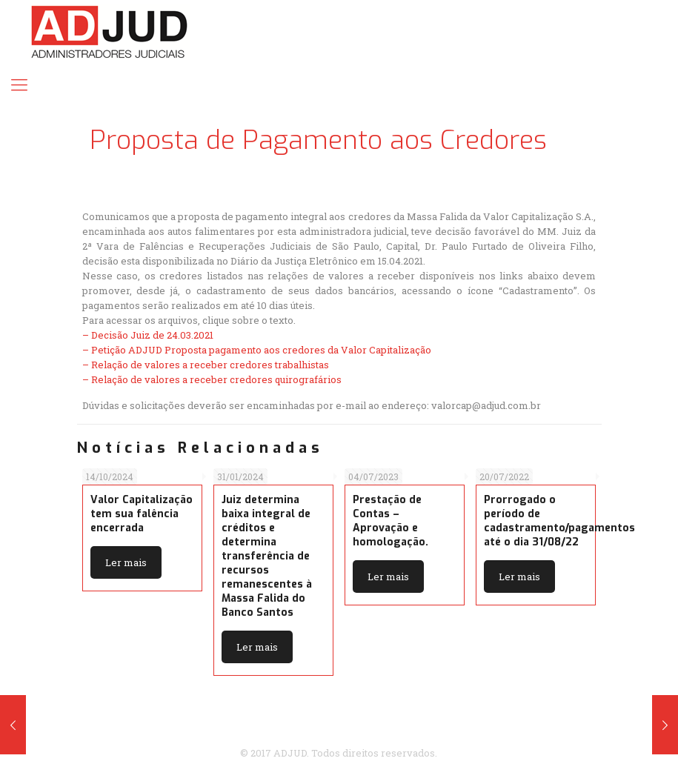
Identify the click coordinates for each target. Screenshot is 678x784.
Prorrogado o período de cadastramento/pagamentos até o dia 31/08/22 (559, 521)
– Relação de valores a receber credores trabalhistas (206, 365)
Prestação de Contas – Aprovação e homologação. (390, 521)
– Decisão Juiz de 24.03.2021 (148, 335)
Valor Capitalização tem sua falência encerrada (142, 514)
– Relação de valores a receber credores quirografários (212, 379)
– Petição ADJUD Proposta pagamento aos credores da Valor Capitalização (257, 350)
